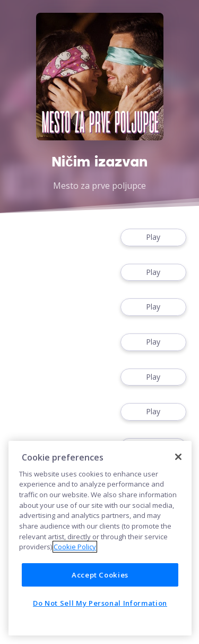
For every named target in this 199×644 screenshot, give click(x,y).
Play (153, 237)
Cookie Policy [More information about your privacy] (75, 547)
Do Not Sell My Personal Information (100, 603)
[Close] (178, 457)
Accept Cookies (100, 575)
